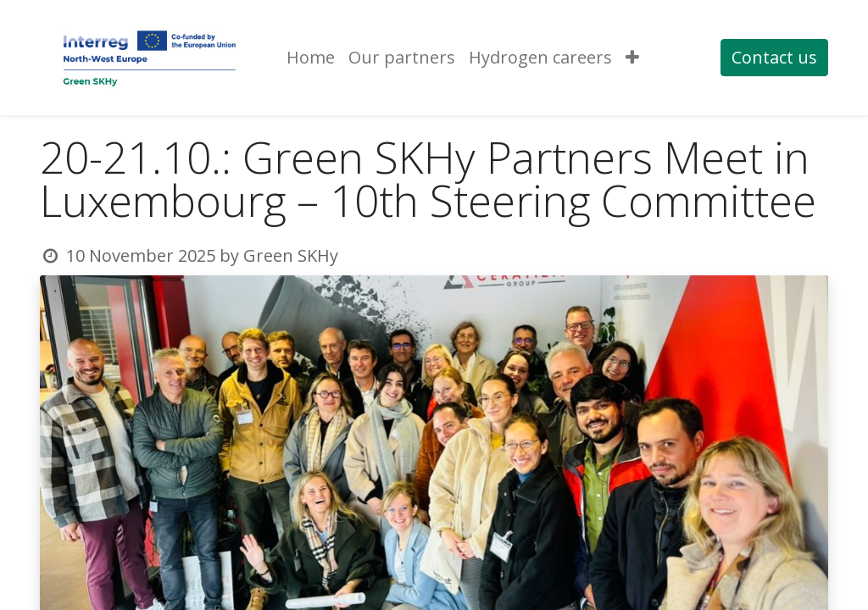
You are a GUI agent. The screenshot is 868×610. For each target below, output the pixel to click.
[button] (632, 58)
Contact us (774, 57)
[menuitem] (311, 58)
